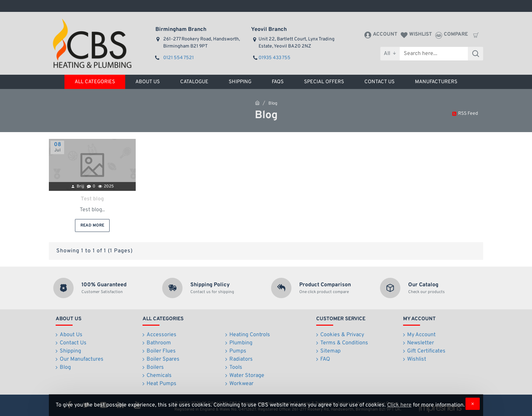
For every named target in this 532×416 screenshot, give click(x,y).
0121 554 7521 (178, 58)
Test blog (92, 199)
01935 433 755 (274, 58)
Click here (399, 405)
